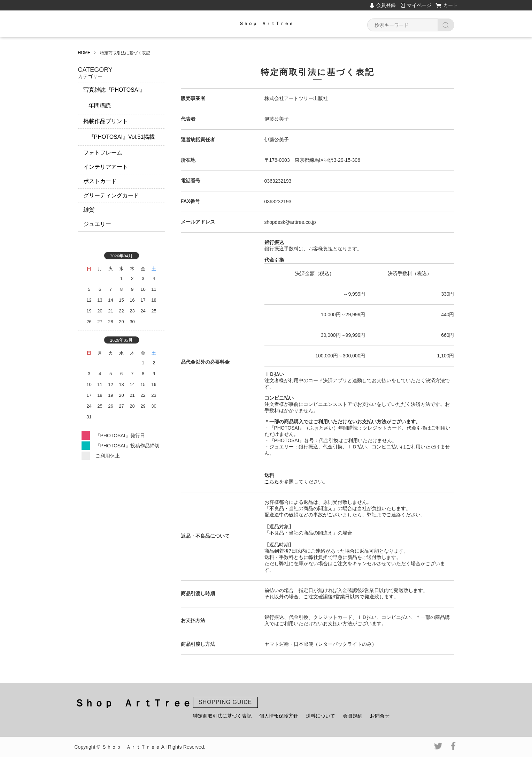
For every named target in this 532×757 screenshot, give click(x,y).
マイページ (419, 5)
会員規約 (353, 716)
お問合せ (380, 716)
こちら (272, 482)
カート (450, 5)
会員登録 (386, 5)
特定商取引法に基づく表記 (222, 716)
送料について (321, 716)
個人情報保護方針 (279, 716)
